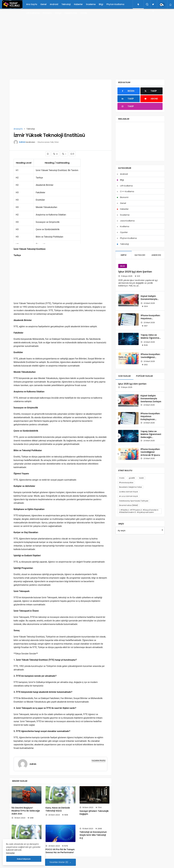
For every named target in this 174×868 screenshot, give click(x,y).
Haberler (78, 4)
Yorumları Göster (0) (59, 862)
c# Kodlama (33, 13)
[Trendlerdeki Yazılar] (138, 4)
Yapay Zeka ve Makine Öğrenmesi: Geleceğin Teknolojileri (151, 339)
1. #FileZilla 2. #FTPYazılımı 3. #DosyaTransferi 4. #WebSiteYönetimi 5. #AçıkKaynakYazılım (139, 511)
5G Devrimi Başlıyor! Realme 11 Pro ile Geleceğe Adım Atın (26, 811)
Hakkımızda (71, 13)
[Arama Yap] (147, 4)
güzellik (132, 478)
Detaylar (10, 853)
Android (54, 4)
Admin (22, 142)
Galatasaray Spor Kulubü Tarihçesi (134, 501)
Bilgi (101, 4)
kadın (142, 478)
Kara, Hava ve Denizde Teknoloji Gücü (58, 809)
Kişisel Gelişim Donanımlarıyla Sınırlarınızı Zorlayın (151, 299)
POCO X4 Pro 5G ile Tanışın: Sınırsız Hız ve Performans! (60, 851)
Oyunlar (124, 232)
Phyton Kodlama (115, 4)
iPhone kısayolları (126, 483)
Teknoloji (66, 4)
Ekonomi (47, 13)
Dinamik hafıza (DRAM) (129, 505)
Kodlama (125, 226)
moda (122, 478)
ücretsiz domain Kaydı (128, 492)
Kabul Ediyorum (24, 859)
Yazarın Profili (98, 760)
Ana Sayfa (32, 4)
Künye (58, 13)
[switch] (162, 5)
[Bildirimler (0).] (171, 5)
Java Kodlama (127, 221)
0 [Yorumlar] (72, 154)
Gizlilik (84, 13)
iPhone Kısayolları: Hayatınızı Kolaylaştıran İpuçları (150, 320)
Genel (43, 4)
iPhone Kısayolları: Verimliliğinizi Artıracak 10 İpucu (150, 357)
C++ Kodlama (127, 191)
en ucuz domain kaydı (128, 496)
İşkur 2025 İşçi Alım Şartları (135, 272)
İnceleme (91, 4)
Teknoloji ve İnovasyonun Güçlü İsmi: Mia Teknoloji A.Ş (93, 835)
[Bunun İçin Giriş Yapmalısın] (48, 154)
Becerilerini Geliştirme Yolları (130, 487)
